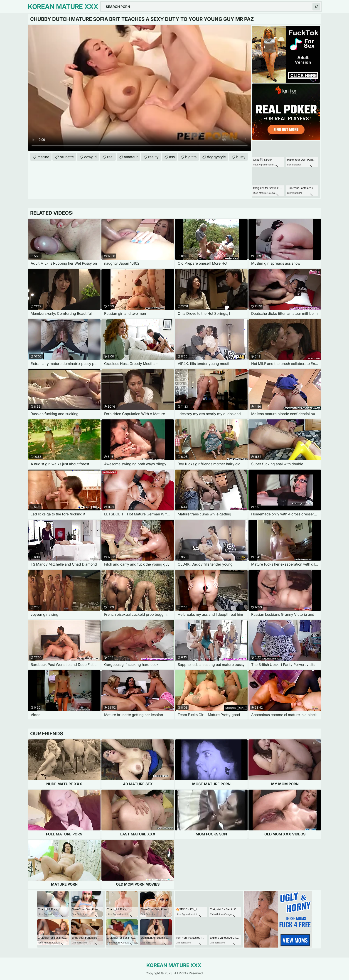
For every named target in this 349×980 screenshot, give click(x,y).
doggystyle (216, 157)
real (110, 157)
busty (241, 157)
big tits (191, 157)
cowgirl (90, 157)
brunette (67, 157)
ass (172, 157)
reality (153, 157)
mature (43, 157)
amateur (131, 157)
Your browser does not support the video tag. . (140, 88)
